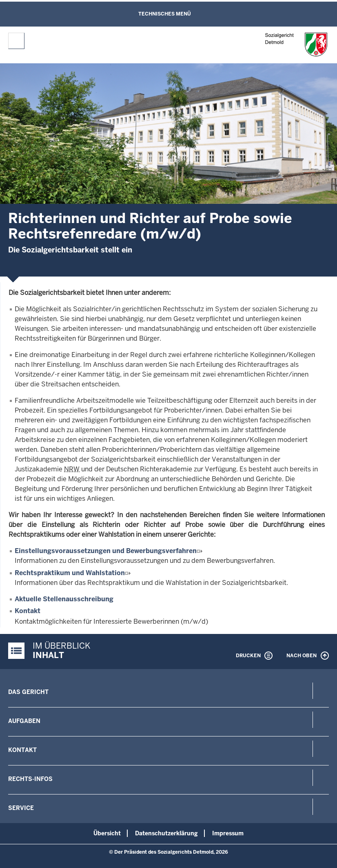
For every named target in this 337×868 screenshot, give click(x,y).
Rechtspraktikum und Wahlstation (70, 573)
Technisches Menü (165, 14)
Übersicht (107, 833)
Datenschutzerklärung (166, 833)
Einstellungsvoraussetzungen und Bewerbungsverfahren (106, 551)
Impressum (228, 833)
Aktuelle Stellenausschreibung (64, 599)
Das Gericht (28, 692)
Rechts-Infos (30, 779)
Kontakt (28, 611)
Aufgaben (24, 721)
